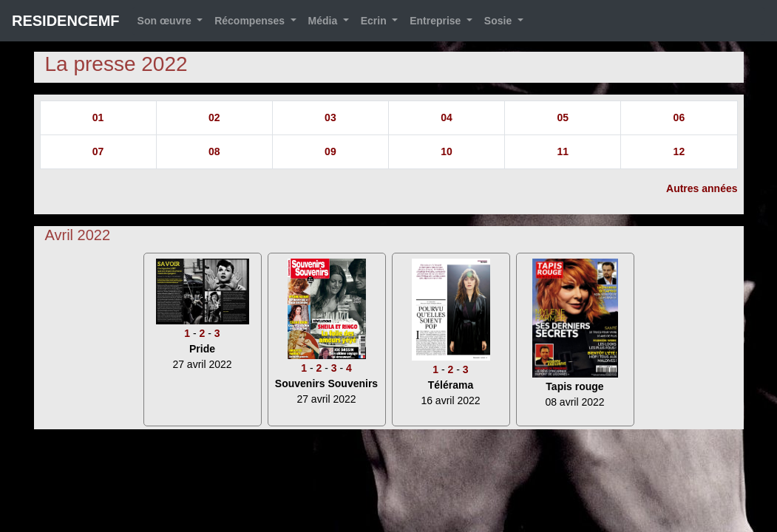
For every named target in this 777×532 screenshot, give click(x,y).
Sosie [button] (499, 21)
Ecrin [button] (375, 21)
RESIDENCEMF (66, 21)
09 (330, 151)
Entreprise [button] (437, 21)
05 (563, 117)
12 (679, 151)
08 (214, 151)
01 (98, 117)
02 (214, 117)
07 (98, 151)
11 (563, 151)
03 (330, 117)
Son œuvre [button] (166, 21)
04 (447, 117)
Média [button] (325, 21)
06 (679, 117)
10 (447, 151)
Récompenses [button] (251, 21)
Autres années (702, 188)
